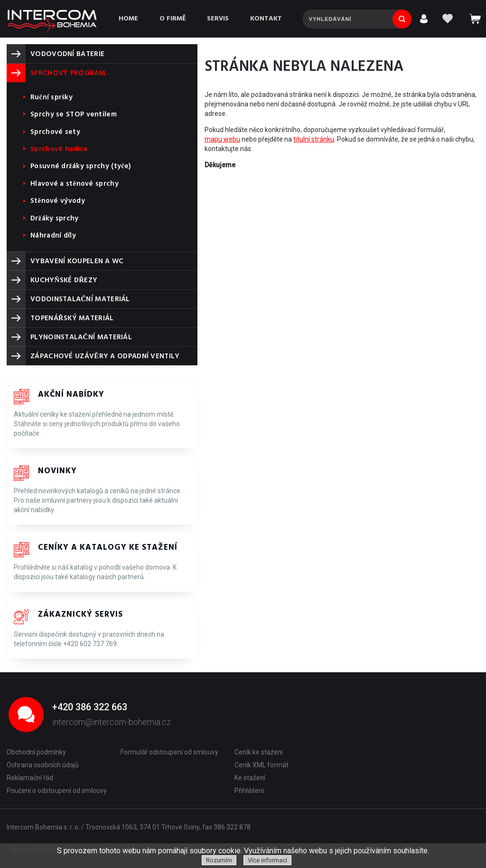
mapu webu (222, 139)
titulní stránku (314, 139)
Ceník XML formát (262, 765)
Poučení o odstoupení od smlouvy (57, 791)
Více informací (267, 860)
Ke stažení (250, 778)
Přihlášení (249, 791)
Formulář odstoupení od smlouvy (169, 752)
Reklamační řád (30, 778)
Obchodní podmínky (36, 752)
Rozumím (219, 860)
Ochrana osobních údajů (43, 765)
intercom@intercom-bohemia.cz (112, 722)
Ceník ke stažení (259, 752)
